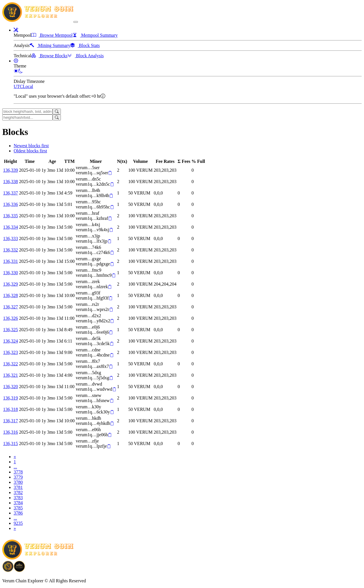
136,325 (11, 330)
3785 (18, 508)
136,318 (11, 409)
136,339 (11, 170)
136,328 (11, 295)
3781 (18, 487)
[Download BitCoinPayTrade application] (8, 570)
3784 (18, 503)
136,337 (11, 193)
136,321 (11, 375)
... (15, 467)
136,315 (11, 443)
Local (28, 86)
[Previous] (15, 457)
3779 (18, 477)
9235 (18, 523)
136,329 (11, 284)
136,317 (11, 421)
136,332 (11, 250)
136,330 (11, 273)
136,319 (11, 398)
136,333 (11, 238)
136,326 (11, 318)
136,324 (11, 341)
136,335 (11, 216)
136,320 (11, 387)
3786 (18, 513)
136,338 (11, 182)
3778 (18, 472)
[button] (16, 30)
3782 (18, 492)
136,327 (11, 307)
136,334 (11, 227)
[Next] (15, 528)
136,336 (11, 204)
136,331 (11, 261)
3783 (18, 498)
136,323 (11, 352)
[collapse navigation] (76, 22)
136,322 (11, 364)
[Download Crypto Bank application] (19, 570)
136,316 (11, 432)
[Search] (57, 111)
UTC (18, 86)
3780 (18, 482)
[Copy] (110, 173)
